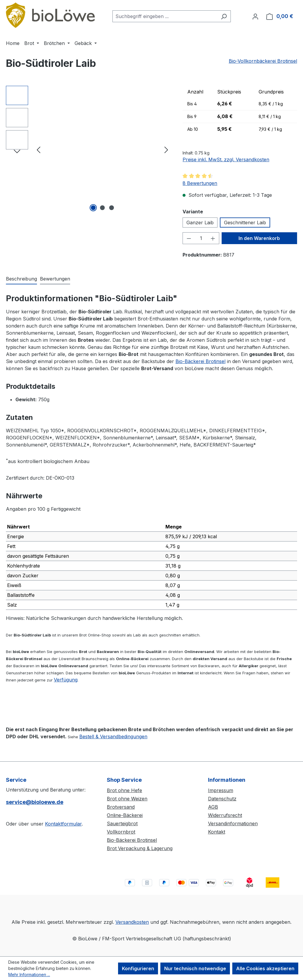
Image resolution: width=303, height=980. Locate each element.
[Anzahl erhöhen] (213, 238)
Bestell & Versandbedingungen (113, 736)
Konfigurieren (138, 968)
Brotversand (121, 807)
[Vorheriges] (38, 149)
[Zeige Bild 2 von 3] (102, 208)
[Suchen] (224, 16)
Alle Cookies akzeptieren (265, 968)
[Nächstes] (166, 149)
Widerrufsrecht (225, 815)
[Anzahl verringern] (189, 238)
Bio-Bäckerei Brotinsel (200, 361)
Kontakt (217, 832)
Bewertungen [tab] (55, 279)
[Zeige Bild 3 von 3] (112, 208)
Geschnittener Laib (245, 223)
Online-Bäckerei (125, 815)
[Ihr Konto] (255, 16)
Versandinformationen (233, 823)
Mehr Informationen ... (29, 975)
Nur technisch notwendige (195, 968)
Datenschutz (222, 799)
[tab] (21, 279)
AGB (213, 807)
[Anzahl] (201, 238)
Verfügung (66, 680)
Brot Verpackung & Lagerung (140, 848)
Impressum (221, 790)
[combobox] (165, 16)
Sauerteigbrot (122, 823)
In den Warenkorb (259, 238)
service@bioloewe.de (35, 802)
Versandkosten (132, 922)
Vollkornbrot (121, 832)
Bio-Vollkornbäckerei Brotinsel (263, 61)
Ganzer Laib (200, 223)
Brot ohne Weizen (127, 799)
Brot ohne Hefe (124, 790)
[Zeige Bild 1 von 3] (93, 208)
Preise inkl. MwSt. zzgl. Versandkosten (226, 159)
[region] (88, 149)
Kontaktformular (63, 824)
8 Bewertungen (200, 183)
